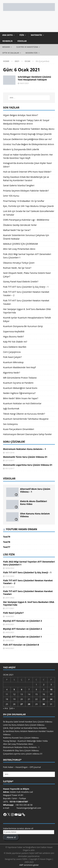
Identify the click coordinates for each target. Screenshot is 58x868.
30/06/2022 (10, 568)
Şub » (12, 708)
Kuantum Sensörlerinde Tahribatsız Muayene (26, 419)
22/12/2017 (10, 460)
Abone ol (11, 837)
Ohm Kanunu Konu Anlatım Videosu (35, 515)
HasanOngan (22, 767)
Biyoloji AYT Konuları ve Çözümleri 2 (23, 629)
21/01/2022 (10, 576)
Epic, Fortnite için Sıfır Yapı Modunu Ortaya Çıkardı (28, 206)
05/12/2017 (10, 468)
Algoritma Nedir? (12, 373)
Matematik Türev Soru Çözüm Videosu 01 (25, 457)
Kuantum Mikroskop (13, 362)
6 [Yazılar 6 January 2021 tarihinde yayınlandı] (22, 689)
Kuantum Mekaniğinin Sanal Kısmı (20, 388)
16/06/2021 (10, 616)
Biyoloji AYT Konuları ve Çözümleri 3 (23, 621)
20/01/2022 (10, 598)
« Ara (5, 708)
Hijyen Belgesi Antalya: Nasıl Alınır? (21, 115)
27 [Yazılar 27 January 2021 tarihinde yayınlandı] (22, 704)
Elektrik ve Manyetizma (27, 47)
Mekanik (6, 47)
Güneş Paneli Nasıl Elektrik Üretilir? (21, 282)
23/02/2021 (10, 640)
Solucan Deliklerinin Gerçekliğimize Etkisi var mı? (27, 139)
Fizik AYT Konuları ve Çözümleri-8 (21, 645)
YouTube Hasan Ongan (21, 529)
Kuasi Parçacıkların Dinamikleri (19, 429)
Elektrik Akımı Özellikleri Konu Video (33, 503)
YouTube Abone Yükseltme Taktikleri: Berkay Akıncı (29, 129)
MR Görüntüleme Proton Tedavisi (20, 378)
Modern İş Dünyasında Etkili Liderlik (21, 149)
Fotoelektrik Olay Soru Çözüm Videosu (21, 750)
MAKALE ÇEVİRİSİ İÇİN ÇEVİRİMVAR (20, 244)
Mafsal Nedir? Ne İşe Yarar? (17, 230)
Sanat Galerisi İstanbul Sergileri (19, 185)
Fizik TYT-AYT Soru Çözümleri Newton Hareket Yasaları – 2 (28, 582)
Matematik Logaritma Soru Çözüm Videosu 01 (28, 465)
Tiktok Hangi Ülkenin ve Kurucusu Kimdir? (24, 414)
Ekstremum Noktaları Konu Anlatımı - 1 (21, 747)
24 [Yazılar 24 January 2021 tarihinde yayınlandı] (51, 699)
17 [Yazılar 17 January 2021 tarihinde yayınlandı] (51, 694)
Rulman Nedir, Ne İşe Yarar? (17, 268)
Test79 (7, 537)
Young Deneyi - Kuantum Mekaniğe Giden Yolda (25, 741)
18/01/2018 (10, 453)
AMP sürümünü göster (29, 865)
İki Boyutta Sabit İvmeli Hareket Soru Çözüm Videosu (28, 722)
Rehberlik (8, 41)
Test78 (7, 542)
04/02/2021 (10, 648)
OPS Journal (35, 767)
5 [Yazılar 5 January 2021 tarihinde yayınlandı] (14, 689)
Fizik (22, 35)
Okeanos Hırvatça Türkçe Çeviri (19, 263)
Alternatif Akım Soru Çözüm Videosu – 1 (35, 490)
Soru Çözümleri (14, 442)
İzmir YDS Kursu (11, 196)
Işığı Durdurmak (11, 409)
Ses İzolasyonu (10, 424)
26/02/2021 (10, 624)
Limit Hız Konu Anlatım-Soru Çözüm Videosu (24, 725)
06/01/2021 (24, 83)
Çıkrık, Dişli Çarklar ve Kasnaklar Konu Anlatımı (25, 728)
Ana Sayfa (8, 35)
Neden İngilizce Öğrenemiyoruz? (19, 393)
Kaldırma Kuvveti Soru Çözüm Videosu (21, 738)
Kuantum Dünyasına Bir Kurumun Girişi (23, 326)
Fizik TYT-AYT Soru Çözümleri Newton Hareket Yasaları (28, 593)
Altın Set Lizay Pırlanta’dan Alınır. (19, 249)
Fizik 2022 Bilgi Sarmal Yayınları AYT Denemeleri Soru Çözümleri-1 (29, 563)
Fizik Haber (8, 767)
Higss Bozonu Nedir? (13, 337)
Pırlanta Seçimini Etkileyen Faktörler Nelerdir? (26, 191)
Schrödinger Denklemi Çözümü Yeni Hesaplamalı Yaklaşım (34, 78)
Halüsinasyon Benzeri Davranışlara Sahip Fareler (27, 434)
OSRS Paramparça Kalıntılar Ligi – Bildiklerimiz (26, 220)
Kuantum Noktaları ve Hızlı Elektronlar (22, 403)
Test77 (7, 547)
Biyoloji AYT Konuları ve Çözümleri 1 (23, 637)
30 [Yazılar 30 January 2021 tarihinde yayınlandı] (44, 704)
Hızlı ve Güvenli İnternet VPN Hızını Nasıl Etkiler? (27, 172)
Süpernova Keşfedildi (14, 331)
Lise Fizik (9, 554)
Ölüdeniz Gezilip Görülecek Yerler (20, 225)
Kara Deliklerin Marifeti (15, 347)
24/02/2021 (10, 632)
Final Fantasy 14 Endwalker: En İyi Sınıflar (24, 201)
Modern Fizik (32, 53)
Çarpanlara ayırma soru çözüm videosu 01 (23, 754)
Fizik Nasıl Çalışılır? (12, 357)
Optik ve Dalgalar (11, 53)
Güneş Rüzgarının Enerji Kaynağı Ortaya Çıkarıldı (27, 134)
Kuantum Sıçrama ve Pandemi (18, 383)
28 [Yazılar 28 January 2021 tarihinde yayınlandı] (29, 704)
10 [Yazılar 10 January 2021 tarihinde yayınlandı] (51, 689)
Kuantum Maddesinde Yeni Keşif (19, 367)
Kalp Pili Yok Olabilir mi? (15, 342)
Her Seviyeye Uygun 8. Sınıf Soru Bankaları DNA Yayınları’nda (29, 603)
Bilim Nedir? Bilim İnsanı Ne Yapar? (21, 398)
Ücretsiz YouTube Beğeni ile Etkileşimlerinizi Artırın (29, 144)
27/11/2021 (10, 608)
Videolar (22, 41)
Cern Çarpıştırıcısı (12, 352)
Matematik (36, 35)
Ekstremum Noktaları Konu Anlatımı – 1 (25, 449)
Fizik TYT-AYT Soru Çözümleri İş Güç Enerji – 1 (26, 287)
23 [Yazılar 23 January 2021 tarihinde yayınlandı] (44, 699)
